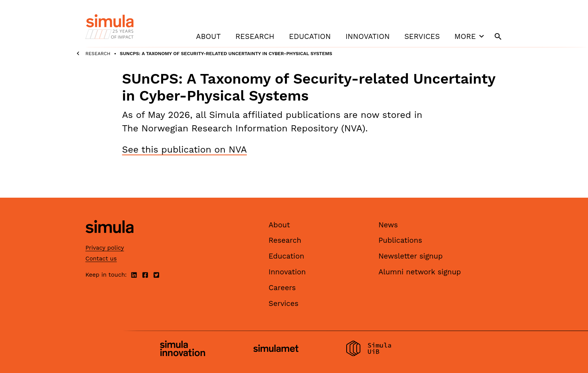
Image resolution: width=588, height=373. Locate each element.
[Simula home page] (110, 239)
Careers (282, 288)
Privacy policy (105, 248)
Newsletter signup (411, 256)
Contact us (101, 259)
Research (255, 36)
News (388, 225)
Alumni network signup (420, 272)
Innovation (368, 36)
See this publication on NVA (185, 150)
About (208, 36)
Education (310, 36)
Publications (400, 240)
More (470, 36)
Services (422, 36)
